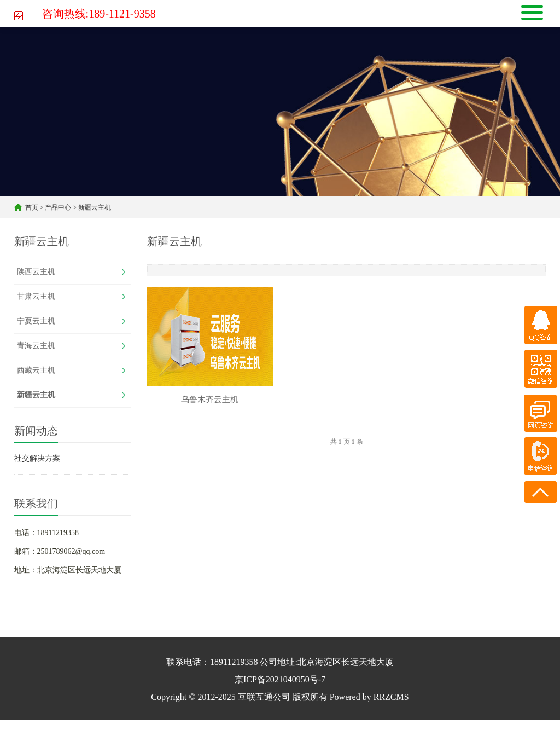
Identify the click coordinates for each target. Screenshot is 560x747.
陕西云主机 (36, 272)
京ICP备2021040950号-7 (280, 679)
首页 (32, 207)
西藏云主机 (36, 370)
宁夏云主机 (36, 321)
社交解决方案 (37, 458)
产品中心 (58, 207)
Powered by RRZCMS (368, 697)
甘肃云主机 (36, 296)
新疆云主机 (95, 207)
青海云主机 (36, 346)
